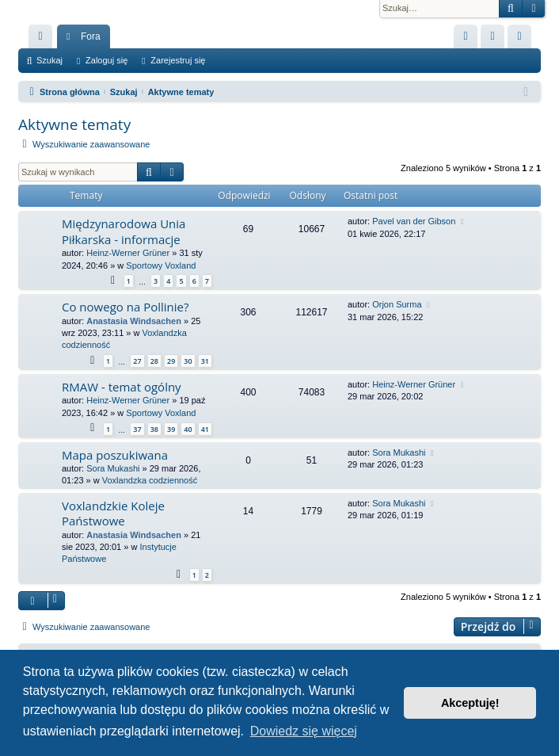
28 (154, 361)
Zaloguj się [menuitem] (496, 40)
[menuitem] (466, 36)
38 (154, 429)
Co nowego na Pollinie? (125, 307)
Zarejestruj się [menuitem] (523, 40)
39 (171, 429)
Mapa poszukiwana (115, 455)
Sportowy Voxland (161, 265)
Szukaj (49, 60)
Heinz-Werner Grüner (128, 253)
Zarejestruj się (178, 60)
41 (205, 429)
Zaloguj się (106, 60)
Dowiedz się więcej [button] (304, 731)
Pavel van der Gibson (414, 221)
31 (205, 361)
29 (171, 361)
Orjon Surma (397, 304)
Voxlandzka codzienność (150, 480)
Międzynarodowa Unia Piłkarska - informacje (124, 231)
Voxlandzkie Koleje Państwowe (113, 513)
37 (137, 429)
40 (188, 429)
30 (188, 361)
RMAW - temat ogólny (122, 387)
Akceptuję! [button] (470, 703)
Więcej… (44, 40)
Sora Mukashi (113, 468)
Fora (91, 36)
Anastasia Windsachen (134, 321)
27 (137, 361)
